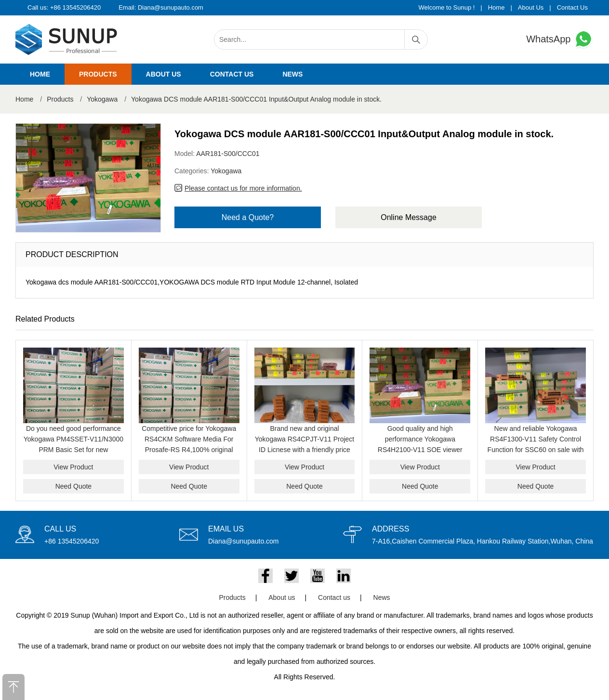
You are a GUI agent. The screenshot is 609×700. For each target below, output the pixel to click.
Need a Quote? (248, 217)
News (292, 74)
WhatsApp (560, 39)
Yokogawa (102, 99)
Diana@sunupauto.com (171, 7)
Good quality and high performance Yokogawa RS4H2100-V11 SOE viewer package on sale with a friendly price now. (420, 450)
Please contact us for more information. (243, 188)
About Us (531, 7)
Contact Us (572, 7)
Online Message (409, 217)
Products (98, 74)
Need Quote (74, 486)
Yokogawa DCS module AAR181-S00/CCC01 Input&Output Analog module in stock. (256, 99)
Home (496, 7)
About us (164, 74)
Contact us (232, 74)
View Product (73, 467)
